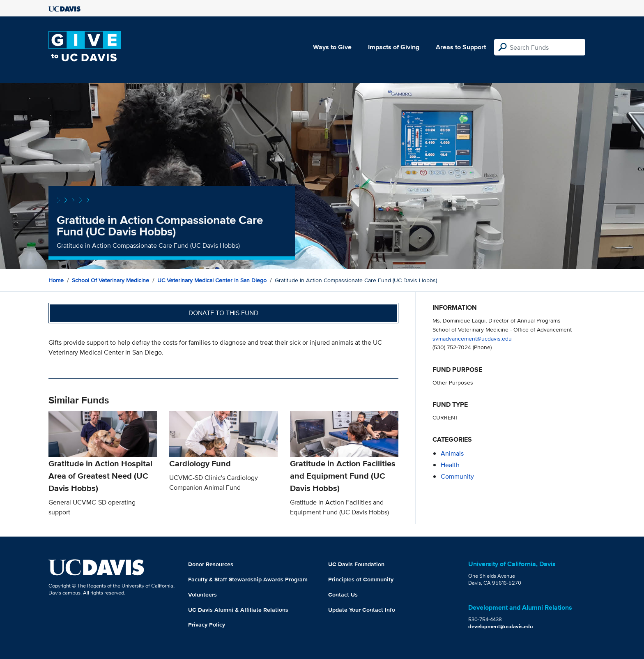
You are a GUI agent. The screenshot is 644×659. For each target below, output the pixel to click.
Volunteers (202, 594)
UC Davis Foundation (356, 564)
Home (56, 280)
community (457, 476)
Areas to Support (461, 47)
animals (452, 453)
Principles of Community (361, 579)
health (450, 465)
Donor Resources (211, 564)
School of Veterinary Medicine (110, 280)
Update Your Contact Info (362, 610)
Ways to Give (332, 47)
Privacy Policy (207, 624)
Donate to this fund (223, 313)
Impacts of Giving (394, 47)
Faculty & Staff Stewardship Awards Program (248, 579)
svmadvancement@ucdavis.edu (472, 338)
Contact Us (343, 594)
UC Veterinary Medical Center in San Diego (212, 280)
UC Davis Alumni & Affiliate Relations (238, 610)
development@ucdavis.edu (501, 626)
